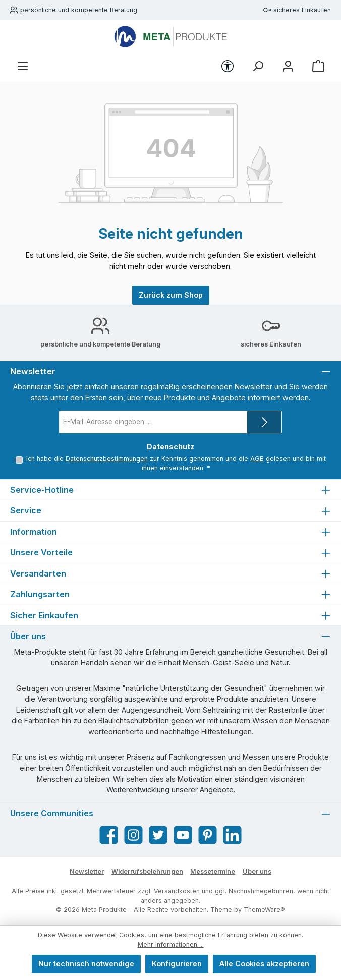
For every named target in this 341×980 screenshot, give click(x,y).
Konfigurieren (177, 964)
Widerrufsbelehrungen (147, 871)
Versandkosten (177, 891)
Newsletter (87, 871)
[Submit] (264, 422)
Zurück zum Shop (171, 295)
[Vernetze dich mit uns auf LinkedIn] (232, 835)
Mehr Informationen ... (171, 944)
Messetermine (213, 871)
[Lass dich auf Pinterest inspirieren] (208, 835)
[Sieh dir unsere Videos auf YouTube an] (183, 835)
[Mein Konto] (288, 66)
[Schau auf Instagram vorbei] (133, 835)
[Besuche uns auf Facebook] (109, 835)
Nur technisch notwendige (86, 964)
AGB (257, 459)
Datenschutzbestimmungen (107, 459)
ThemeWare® (264, 910)
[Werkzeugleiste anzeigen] (228, 66)
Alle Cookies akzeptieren (264, 964)
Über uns (257, 871)
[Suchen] (258, 66)
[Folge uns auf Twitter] (158, 835)
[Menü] (23, 66)
